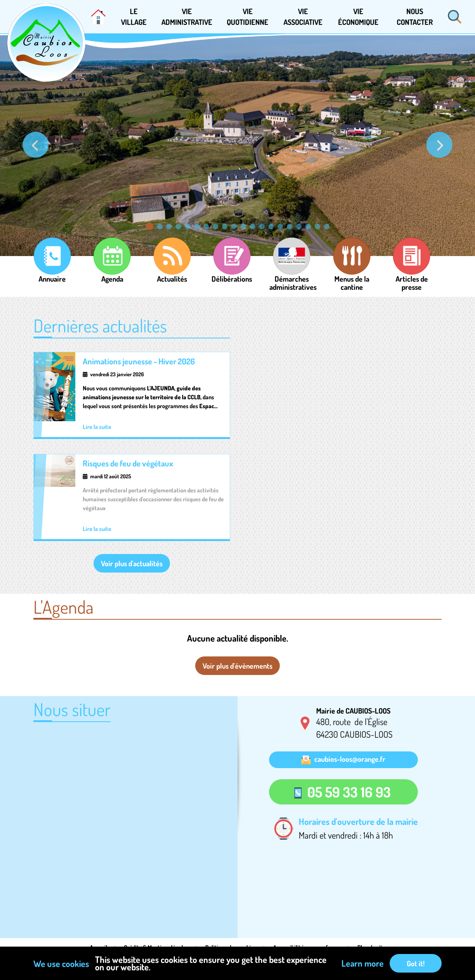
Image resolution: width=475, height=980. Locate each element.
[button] (134, 17)
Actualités (172, 274)
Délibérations (232, 274)
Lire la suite (97, 427)
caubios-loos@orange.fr (350, 759)
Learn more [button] (363, 963)
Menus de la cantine (352, 274)
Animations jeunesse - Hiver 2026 (139, 361)
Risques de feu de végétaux (128, 463)
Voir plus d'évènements (237, 666)
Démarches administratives (292, 274)
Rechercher (455, 17)
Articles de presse (412, 274)
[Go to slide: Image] (197, 227)
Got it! (416, 963)
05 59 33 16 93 (349, 792)
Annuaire (52, 274)
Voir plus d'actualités (132, 563)
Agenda (112, 274)
